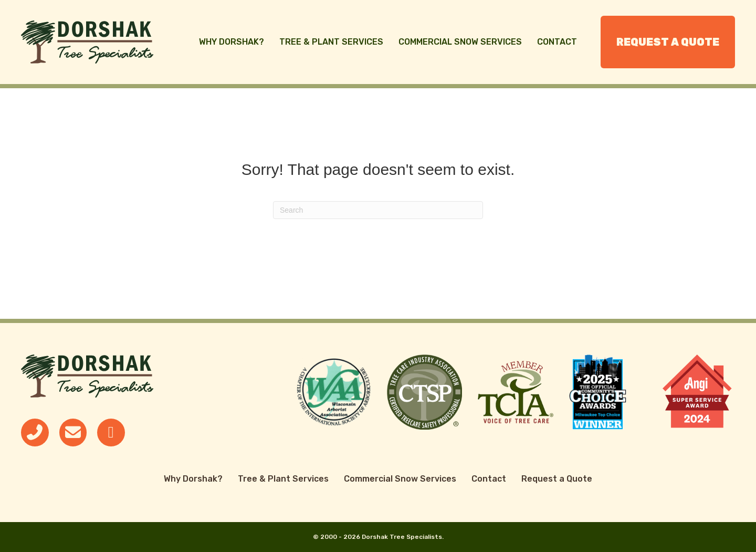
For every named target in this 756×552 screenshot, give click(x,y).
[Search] (378, 210)
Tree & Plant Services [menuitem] (331, 42)
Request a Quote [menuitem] (668, 42)
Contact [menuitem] (557, 42)
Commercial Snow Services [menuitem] (460, 42)
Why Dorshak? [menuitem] (232, 42)
